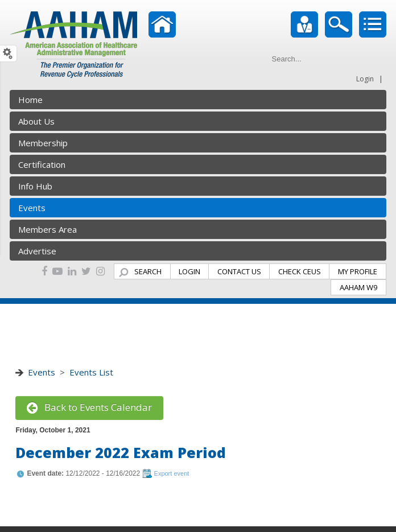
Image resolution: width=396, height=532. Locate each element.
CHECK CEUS (300, 271)
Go (376, 59)
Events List (91, 372)
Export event (172, 473)
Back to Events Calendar (89, 407)
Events (42, 372)
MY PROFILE (358, 271)
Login (365, 79)
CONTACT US (239, 271)
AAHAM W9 (358, 287)
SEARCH (148, 271)
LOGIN (189, 271)
